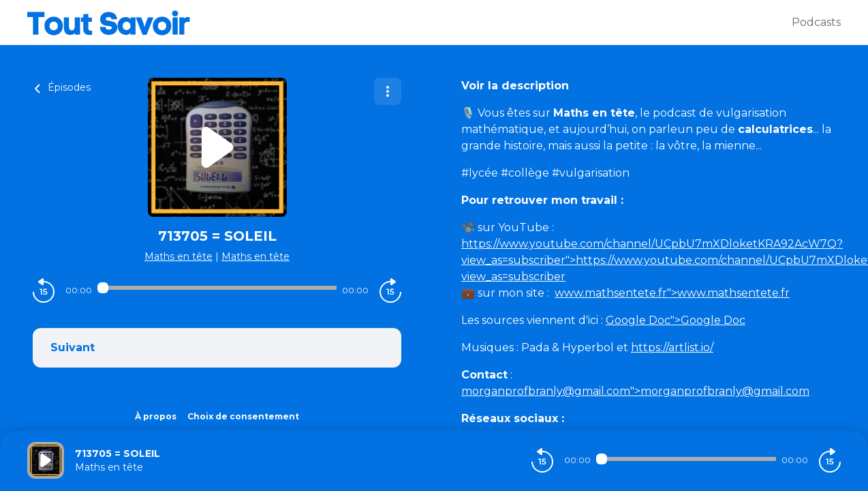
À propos (156, 416)
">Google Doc (676, 320)
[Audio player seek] (217, 288)
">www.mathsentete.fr (672, 293)
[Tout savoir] (409, 23)
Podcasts (816, 22)
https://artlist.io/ (672, 347)
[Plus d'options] (388, 91)
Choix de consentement (243, 416)
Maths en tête (179, 256)
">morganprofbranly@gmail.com (635, 391)
